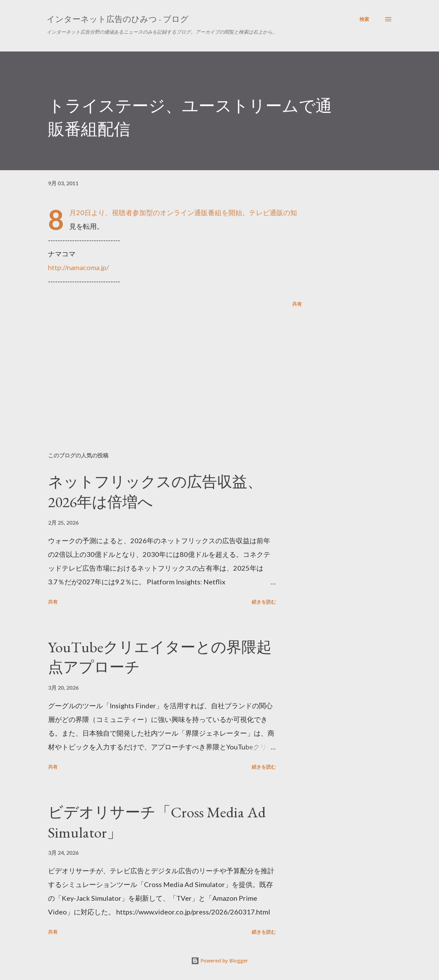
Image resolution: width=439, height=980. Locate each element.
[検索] (364, 19)
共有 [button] (297, 304)
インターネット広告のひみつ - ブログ (118, 19)
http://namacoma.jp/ (78, 267)
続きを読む (264, 602)
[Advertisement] (164, 366)
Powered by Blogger (219, 961)
